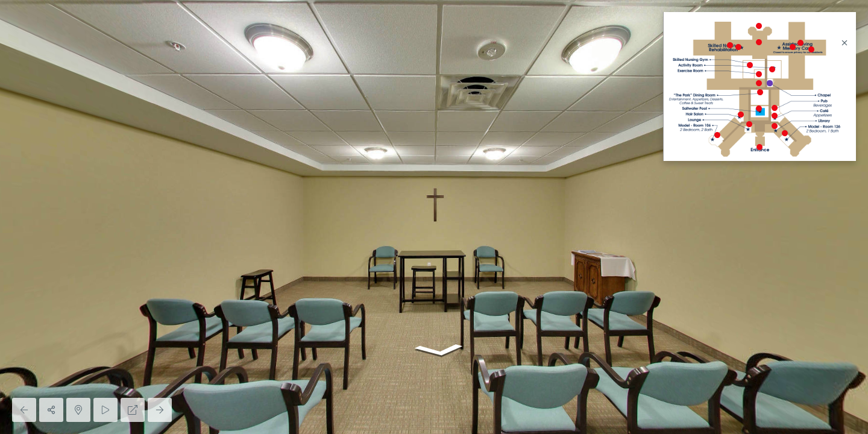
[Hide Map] (78, 410)
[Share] (51, 410)
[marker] (759, 147)
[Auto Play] (105, 410)
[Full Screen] (133, 410)
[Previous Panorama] (24, 410)
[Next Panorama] (160, 410)
